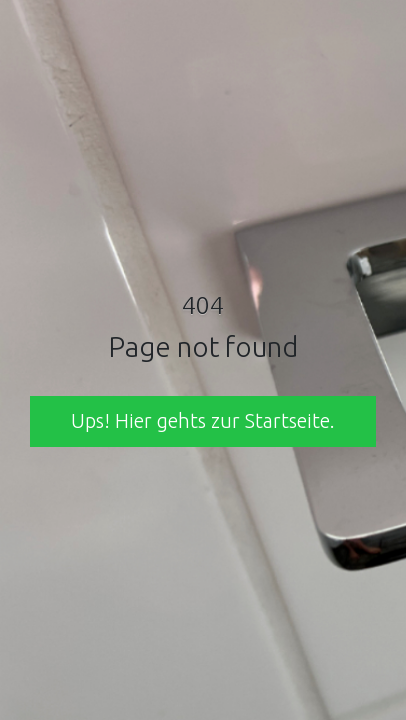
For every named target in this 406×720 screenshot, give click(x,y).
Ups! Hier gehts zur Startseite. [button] (203, 420)
